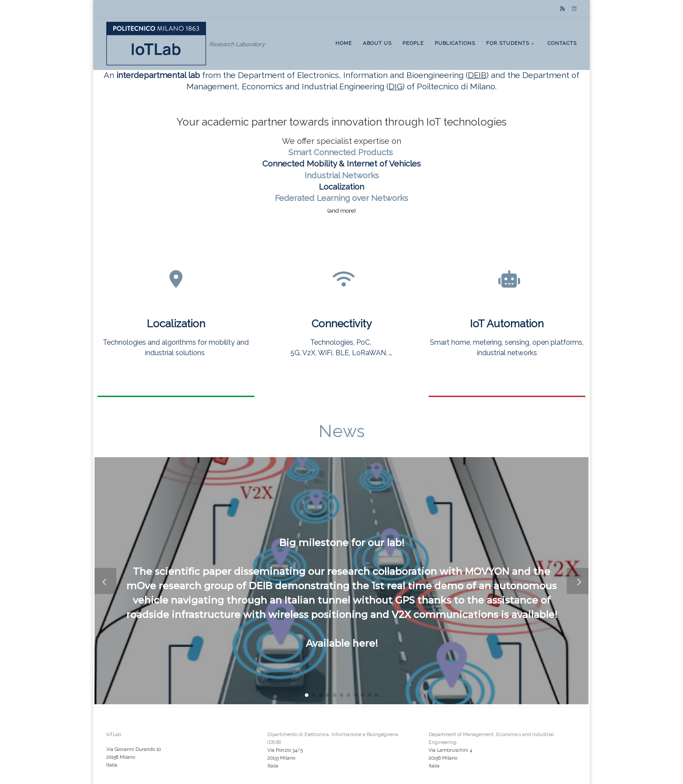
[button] (307, 695)
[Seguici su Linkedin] (574, 9)
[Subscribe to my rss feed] (563, 9)
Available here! (342, 643)
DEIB (477, 75)
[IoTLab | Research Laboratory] (156, 43)
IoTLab (114, 735)
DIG (396, 86)
